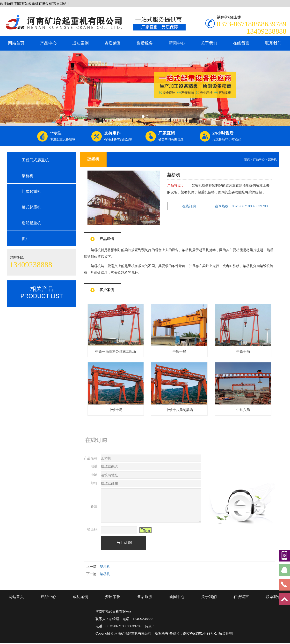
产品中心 (48, 43)
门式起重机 (31, 191)
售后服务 (145, 43)
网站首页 (16, 43)
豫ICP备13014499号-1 (200, 633)
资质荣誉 (113, 43)
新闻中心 (177, 43)
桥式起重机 (31, 207)
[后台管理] (225, 633)
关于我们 (209, 43)
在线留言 (241, 43)
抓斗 (26, 239)
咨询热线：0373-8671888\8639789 (241, 206)
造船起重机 (31, 223)
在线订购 (189, 206)
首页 (247, 159)
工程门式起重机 (35, 160)
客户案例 (102, 288)
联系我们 (273, 43)
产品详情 (102, 237)
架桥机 (28, 176)
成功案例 (80, 43)
